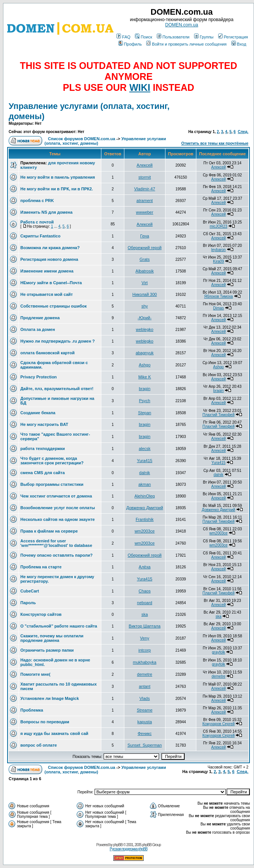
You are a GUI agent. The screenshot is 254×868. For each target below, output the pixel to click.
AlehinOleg (145, 496)
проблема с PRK (37, 201)
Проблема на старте (41, 567)
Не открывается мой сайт (47, 294)
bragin (145, 389)
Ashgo (145, 365)
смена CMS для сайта (43, 473)
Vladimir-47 (145, 189)
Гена (145, 236)
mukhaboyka (145, 662)
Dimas (219, 308)
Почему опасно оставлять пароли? (57, 555)
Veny (145, 638)
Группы (204, 37)
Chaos (145, 591)
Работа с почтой (37, 222)
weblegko (144, 329)
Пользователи (173, 37)
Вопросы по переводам (45, 722)
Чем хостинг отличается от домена (56, 496)
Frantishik (145, 519)
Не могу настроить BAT (44, 424)
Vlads (145, 698)
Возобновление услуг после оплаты (58, 508)
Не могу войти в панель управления (58, 177)
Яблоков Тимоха (219, 296)
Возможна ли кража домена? (50, 248)
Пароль (28, 603)
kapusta (145, 722)
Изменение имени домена (47, 271)
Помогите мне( (35, 674)
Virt (145, 283)
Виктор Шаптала (145, 626)
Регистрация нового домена (49, 259)
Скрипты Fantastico (40, 236)
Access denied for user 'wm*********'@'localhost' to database (56, 543)
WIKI (140, 87)
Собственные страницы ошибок (54, 306)
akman (145, 484)
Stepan (145, 413)
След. (243, 132)
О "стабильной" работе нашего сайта (59, 626)
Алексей (145, 165)
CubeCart (30, 591)
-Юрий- (145, 318)
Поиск (143, 37)
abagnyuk (145, 353)
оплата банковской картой (47, 353)
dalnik (145, 473)
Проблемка (32, 710)
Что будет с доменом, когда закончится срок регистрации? (52, 461)
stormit (145, 177)
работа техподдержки (43, 449)
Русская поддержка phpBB (129, 849)
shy (145, 306)
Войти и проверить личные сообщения (186, 44)
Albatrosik (145, 271)
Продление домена (40, 318)
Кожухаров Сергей (219, 724)
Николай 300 (145, 294)
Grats (145, 259)
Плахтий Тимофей (218, 415)
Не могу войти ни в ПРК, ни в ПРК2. (57, 189)
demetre (145, 674)
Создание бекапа (38, 413)
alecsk (145, 449)
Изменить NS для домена (46, 212)
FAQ (123, 37)
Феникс (145, 733)
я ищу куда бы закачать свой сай (54, 733)
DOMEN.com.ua (181, 25)
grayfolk (218, 652)
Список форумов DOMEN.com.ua (82, 139)
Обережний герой (145, 248)
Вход (239, 44)
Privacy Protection (39, 377)
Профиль (130, 44)
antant (145, 686)
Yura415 (145, 461)
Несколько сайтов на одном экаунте (57, 519)
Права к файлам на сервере (49, 531)
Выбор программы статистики (52, 484)
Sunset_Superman (145, 745)
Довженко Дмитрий (145, 508)
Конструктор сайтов (41, 614)
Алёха (145, 567)
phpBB (118, 845)
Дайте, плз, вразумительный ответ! (57, 389)
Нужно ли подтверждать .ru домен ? (58, 341)
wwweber (145, 212)
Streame (145, 710)
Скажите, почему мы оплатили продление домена (52, 638)
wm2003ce (145, 531)
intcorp (145, 650)
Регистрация (233, 37)
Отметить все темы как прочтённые (215, 143)
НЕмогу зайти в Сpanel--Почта (51, 283)
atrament (145, 201)
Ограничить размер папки (47, 650)
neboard (145, 603)
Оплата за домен (38, 329)
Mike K (145, 377)
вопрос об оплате (39, 745)
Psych (145, 401)
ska (145, 614)
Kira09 (218, 261)
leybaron (219, 250)
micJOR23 (218, 226)
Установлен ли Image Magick (50, 698)
